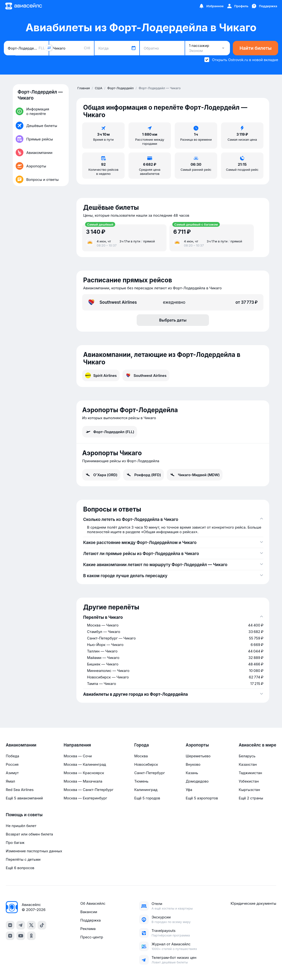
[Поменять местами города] (49, 48)
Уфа (189, 790)
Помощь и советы (24, 815)
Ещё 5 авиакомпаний (24, 798)
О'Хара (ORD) (101, 475)
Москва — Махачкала (83, 781)
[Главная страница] (23, 6)
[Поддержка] (264, 6)
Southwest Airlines (146, 375)
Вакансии (89, 912)
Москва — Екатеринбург (85, 798)
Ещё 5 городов (147, 798)
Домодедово (197, 781)
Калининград (146, 790)
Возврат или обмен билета (29, 834)
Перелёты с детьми (23, 859)
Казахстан (248, 764)
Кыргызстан (249, 790)
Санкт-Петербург (150, 773)
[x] (31, 925)
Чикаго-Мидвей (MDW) (195, 475)
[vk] (10, 925)
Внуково (193, 764)
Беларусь (247, 756)
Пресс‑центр (92, 937)
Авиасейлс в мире (257, 745)
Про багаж (15, 843)
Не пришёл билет (21, 826)
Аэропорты (197, 745)
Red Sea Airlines (20, 790)
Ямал (10, 781)
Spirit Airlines (101, 375)
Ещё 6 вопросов (20, 868)
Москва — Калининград (85, 764)
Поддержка (91, 920)
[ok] (31, 936)
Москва (141, 756)
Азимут (12, 773)
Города (142, 745)
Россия (12, 764)
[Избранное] (211, 6)
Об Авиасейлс (93, 903)
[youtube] (21, 936)
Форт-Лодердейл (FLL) (110, 432)
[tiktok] (42, 925)
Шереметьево (198, 756)
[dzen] (10, 936)
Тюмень (141, 781)
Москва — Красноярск (84, 773)
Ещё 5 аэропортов (202, 798)
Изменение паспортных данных (34, 851)
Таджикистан (250, 773)
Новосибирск (146, 764)
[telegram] (21, 925)
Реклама (88, 929)
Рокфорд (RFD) (144, 475)
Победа (12, 756)
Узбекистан (249, 781)
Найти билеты (256, 48)
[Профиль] (238, 6)
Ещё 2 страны (251, 798)
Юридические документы (253, 903)
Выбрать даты (173, 320)
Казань (192, 773)
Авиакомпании (21, 745)
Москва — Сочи (78, 756)
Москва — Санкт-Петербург (89, 790)
